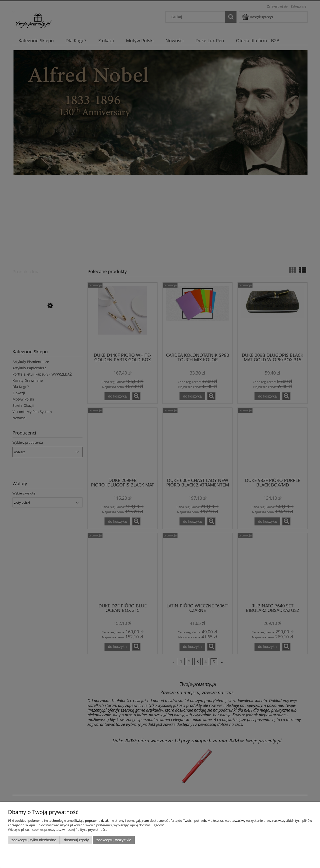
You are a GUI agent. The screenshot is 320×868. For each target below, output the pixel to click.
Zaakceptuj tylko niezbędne (34, 840)
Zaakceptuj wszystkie (114, 840)
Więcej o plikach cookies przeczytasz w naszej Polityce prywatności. (57, 830)
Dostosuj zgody (76, 840)
